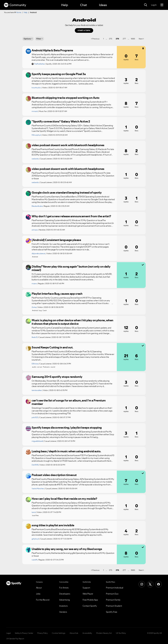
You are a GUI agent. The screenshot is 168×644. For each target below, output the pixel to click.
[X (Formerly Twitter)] (150, 584)
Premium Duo (112, 594)
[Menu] (162, 5)
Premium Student (114, 606)
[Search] (146, 5)
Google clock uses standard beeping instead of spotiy (67, 193)
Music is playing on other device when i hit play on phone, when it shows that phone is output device (72, 322)
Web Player (88, 594)
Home (19, 12)
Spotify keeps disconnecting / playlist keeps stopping (67, 428)
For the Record (43, 600)
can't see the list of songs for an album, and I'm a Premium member (69, 402)
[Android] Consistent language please (56, 240)
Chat (83, 5)
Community (15, 5)
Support (86, 588)
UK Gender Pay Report (15, 639)
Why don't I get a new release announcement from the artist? (71, 216)
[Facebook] (159, 584)
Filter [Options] (39, 39)
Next (141, 39)
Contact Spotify (90, 606)
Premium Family (113, 600)
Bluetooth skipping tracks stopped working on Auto (66, 98)
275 (111, 39)
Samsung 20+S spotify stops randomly (57, 377)
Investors (63, 606)
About (39, 588)
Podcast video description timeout (54, 475)
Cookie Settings (59, 633)
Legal (8, 633)
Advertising (65, 600)
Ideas (103, 5)
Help (65, 5)
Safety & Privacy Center (24, 633)
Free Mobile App (90, 600)
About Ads (74, 633)
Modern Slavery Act (104, 633)
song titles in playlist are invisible (53, 525)
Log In (154, 5)
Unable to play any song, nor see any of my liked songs (67, 549)
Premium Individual (115, 588)
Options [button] (27, 39)
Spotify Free (112, 612)
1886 (133, 39)
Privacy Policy (42, 633)
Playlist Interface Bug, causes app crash (57, 294)
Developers (65, 594)
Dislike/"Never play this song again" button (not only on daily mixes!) (71, 268)
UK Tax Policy (121, 633)
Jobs (38, 594)
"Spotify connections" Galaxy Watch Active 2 (61, 121)
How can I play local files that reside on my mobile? (64, 499)
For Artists (64, 588)
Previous (96, 39)
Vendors (63, 612)
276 (117, 39)
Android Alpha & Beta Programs (52, 50)
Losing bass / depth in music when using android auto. (66, 451)
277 (124, 39)
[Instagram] (142, 584)
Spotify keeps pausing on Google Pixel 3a (59, 74)
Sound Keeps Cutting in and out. (52, 347)
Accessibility (87, 633)
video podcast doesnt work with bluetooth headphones (68, 145)
